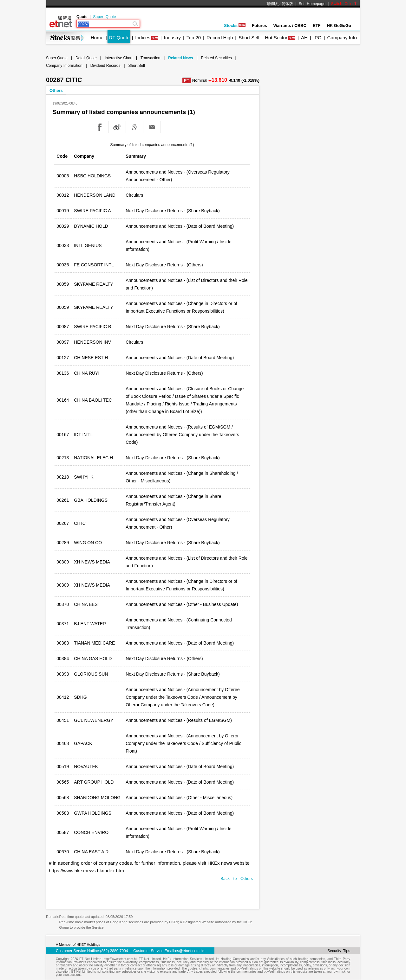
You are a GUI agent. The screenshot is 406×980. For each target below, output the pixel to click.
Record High (220, 38)
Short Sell (249, 38)
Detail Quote (86, 58)
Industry (172, 38)
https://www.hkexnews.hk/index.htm (86, 871)
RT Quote (119, 38)
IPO (318, 38)
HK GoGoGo (339, 25)
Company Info (342, 38)
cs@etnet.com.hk (190, 951)
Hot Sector (276, 38)
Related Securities (216, 58)
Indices (143, 38)
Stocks (235, 25)
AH (304, 38)
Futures (259, 25)
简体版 (287, 4)
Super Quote (104, 17)
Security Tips (339, 951)
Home (97, 38)
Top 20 (194, 38)
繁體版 (272, 4)
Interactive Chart (119, 58)
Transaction (150, 58)
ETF (317, 25)
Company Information (64, 66)
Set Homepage (312, 4)
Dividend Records (105, 66)
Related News (180, 58)
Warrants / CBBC (290, 25)
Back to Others (237, 878)
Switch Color (344, 4)
